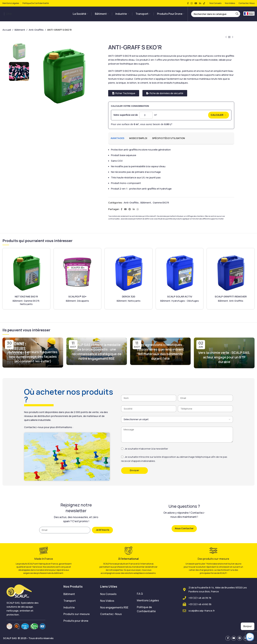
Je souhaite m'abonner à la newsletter (146, 449)
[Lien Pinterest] (130, 209)
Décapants (83, 301)
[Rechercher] (216, 14)
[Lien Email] (125, 209)
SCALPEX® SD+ (77, 297)
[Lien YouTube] (196, 3)
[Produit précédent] (226, 37)
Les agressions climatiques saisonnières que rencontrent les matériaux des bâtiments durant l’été (160, 352)
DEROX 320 (129, 297)
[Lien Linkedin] (200, 3)
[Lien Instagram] (192, 3)
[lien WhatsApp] (138, 209)
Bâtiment (20, 30)
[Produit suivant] (233, 37)
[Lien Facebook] (188, 3)
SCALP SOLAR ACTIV (180, 297)
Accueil (7, 30)
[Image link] (19, 591)
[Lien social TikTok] (204, 3)
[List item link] (79, 594)
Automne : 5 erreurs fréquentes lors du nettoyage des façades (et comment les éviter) (33, 357)
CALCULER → (219, 115)
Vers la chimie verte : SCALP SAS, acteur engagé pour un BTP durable (224, 357)
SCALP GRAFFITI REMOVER (231, 297)
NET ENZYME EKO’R (26, 297)
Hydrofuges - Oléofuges (185, 301)
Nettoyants (26, 304)
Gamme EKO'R (161, 203)
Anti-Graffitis (36, 30)
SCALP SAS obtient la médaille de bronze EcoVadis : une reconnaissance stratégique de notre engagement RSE (97, 352)
